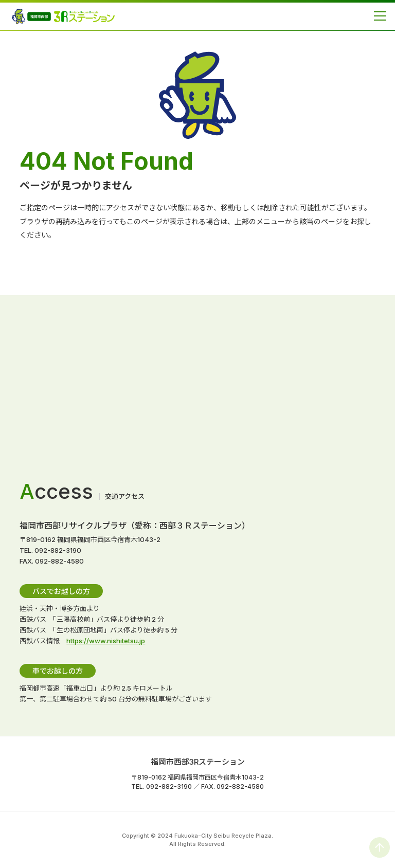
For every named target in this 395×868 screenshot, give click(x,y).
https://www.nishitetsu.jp (106, 641)
